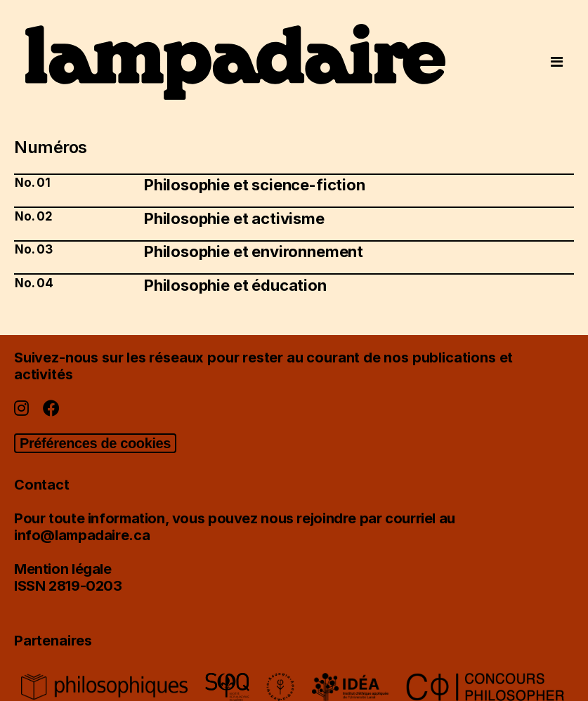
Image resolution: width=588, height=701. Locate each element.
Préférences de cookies (95, 443)
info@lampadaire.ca (82, 535)
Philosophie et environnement (254, 251)
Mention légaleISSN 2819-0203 (68, 577)
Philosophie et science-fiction (255, 185)
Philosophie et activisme (234, 218)
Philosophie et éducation (235, 285)
